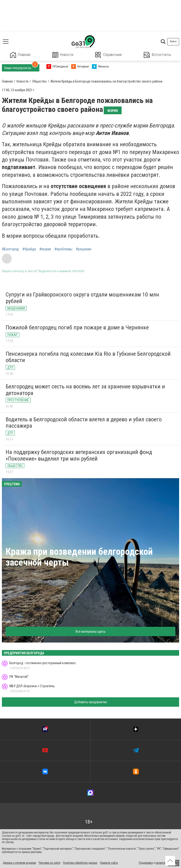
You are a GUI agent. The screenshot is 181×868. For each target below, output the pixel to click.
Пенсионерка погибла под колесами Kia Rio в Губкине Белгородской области (88, 357)
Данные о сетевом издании (19, 863)
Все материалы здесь (91, 631)
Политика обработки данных (80, 863)
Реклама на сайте (49, 863)
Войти (173, 41)
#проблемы (63, 249)
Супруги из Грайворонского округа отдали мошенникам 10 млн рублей (82, 298)
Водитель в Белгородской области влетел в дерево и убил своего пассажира (84, 423)
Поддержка (146, 863)
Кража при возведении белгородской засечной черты (79, 557)
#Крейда (29, 249)
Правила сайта (109, 863)
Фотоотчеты (157, 55)
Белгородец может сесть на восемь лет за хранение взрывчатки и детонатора (85, 390)
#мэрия (45, 249)
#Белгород (10, 249)
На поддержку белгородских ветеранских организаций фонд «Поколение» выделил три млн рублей (79, 455)
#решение (84, 249)
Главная (20, 55)
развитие (161, 863)
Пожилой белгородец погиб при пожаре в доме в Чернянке (77, 327)
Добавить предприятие (91, 702)
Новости (63, 55)
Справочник (109, 55)
